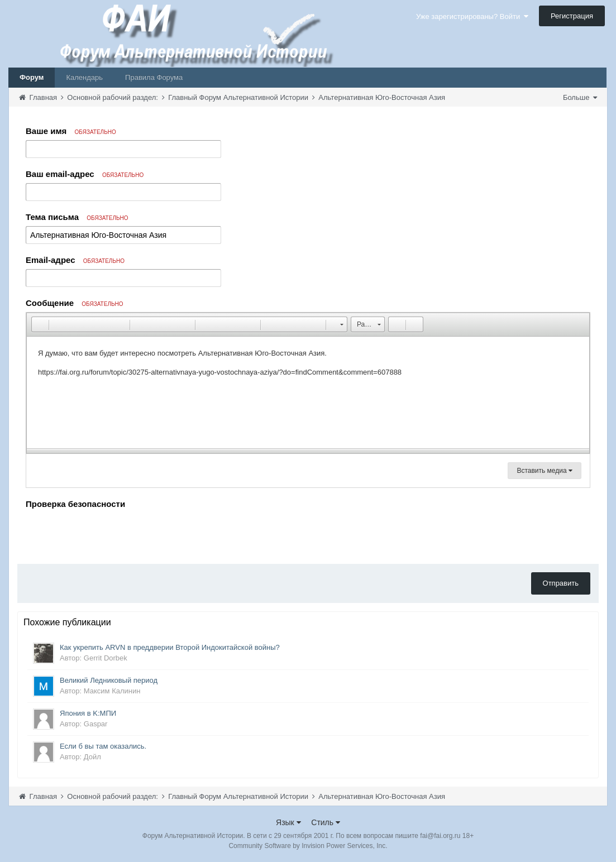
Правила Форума (154, 77)
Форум (32, 77)
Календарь (84, 77)
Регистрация (572, 16)
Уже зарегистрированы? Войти (472, 16)
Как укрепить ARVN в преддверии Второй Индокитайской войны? (170, 647)
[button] (40, 324)
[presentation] (111, 534)
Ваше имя (71, 131)
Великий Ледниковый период (109, 680)
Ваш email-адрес (85, 174)
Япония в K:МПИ (88, 713)
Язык (288, 822)
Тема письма (77, 217)
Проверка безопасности (75, 504)
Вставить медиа (545, 471)
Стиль (326, 822)
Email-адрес (75, 260)
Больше (580, 97)
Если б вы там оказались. (103, 746)
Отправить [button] (561, 583)
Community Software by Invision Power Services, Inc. (308, 846)
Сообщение (75, 303)
